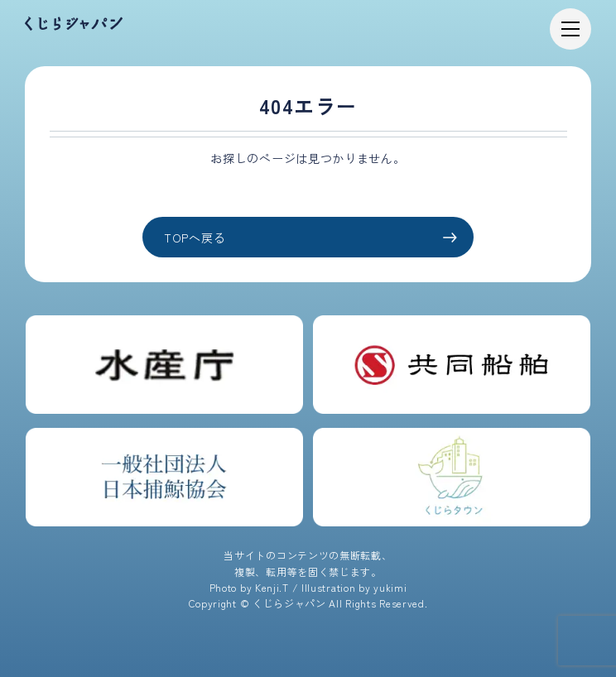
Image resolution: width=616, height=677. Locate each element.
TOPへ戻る (310, 238)
